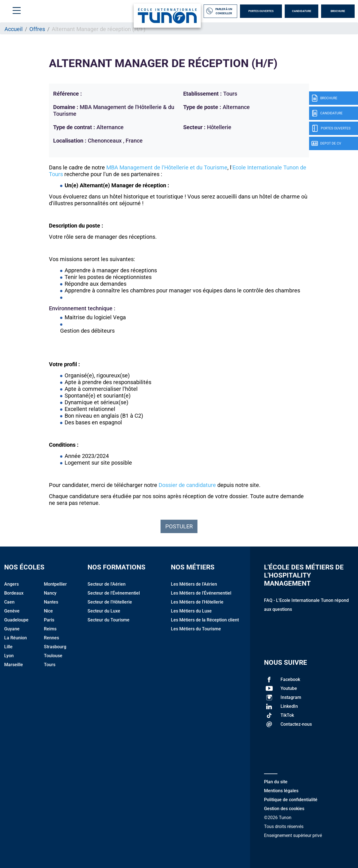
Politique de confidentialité (291, 800)
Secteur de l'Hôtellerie (110, 602)
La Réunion (16, 638)
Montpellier (55, 584)
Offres (37, 29)
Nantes (51, 602)
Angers (11, 584)
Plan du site (276, 782)
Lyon (9, 656)
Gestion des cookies (284, 809)
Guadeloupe (16, 620)
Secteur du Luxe (104, 611)
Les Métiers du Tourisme (196, 629)
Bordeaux (14, 593)
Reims (50, 629)
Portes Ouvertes (261, 11)
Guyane (12, 629)
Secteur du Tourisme (109, 620)
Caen (9, 602)
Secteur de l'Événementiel (114, 593)
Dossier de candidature (187, 485)
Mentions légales (281, 791)
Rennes (51, 638)
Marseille (14, 665)
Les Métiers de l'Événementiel (201, 593)
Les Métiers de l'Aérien (194, 584)
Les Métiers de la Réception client (205, 620)
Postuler (179, 526)
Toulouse (53, 656)
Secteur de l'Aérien (107, 584)
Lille (8, 647)
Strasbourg (55, 647)
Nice (48, 611)
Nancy (50, 593)
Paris (49, 620)
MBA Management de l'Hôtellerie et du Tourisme (167, 167)
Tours (50, 665)
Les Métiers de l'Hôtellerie (197, 602)
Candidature (302, 11)
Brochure (338, 11)
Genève (12, 611)
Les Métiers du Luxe (191, 611)
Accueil (14, 29)
